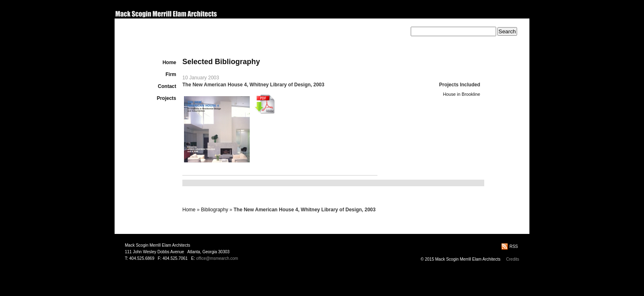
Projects (167, 98)
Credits (513, 259)
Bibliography (214, 210)
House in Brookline (461, 94)
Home (169, 62)
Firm (171, 74)
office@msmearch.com (217, 258)
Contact (167, 86)
